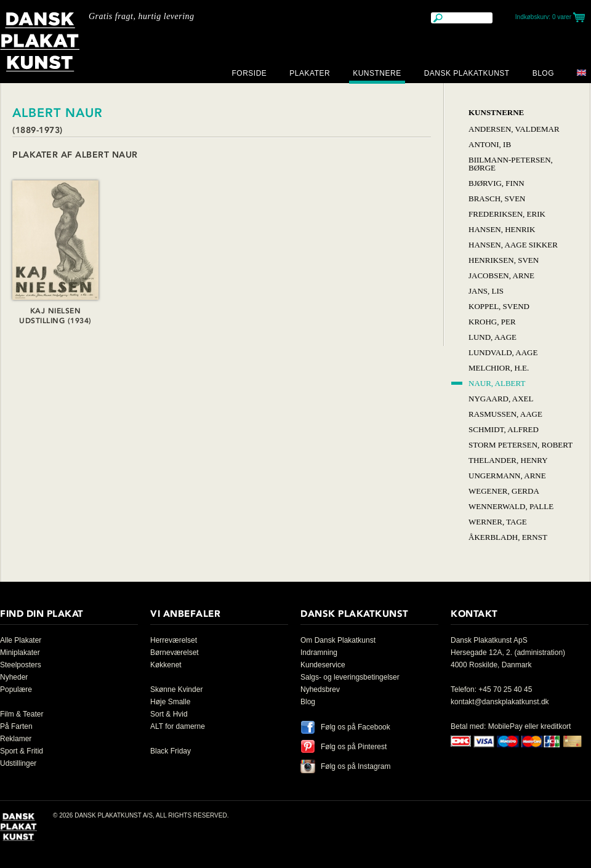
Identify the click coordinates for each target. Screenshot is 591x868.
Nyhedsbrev (320, 689)
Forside (249, 73)
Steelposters (21, 665)
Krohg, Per (492, 322)
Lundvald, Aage (503, 352)
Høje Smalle (170, 702)
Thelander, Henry (508, 460)
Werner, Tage (498, 522)
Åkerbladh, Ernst (508, 537)
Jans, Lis (486, 291)
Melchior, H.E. (499, 368)
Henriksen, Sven (504, 260)
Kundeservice (323, 665)
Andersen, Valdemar (514, 129)
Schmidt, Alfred (504, 429)
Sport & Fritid (22, 751)
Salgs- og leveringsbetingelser (350, 677)
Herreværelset (174, 640)
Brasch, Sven (497, 199)
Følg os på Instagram (356, 766)
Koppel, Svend (499, 306)
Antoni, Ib (490, 144)
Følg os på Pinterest (354, 747)
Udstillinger (18, 763)
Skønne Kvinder (176, 689)
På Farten (16, 726)
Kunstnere (377, 73)
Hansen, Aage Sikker (513, 245)
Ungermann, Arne (507, 476)
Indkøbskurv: (543, 17)
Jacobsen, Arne (501, 275)
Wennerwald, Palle (511, 506)
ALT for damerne (178, 726)
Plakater (310, 73)
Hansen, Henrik (502, 229)
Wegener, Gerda (504, 491)
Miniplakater (20, 653)
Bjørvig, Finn (497, 183)
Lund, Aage (492, 337)
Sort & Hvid (169, 714)
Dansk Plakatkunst (467, 73)
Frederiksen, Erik (507, 214)
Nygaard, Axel (501, 399)
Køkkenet (166, 665)
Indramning (319, 653)
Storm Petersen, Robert (521, 445)
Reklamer (16, 739)
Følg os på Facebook (356, 727)
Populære (16, 689)
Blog (543, 73)
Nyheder (14, 677)
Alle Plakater (21, 640)
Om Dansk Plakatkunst (338, 640)
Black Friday (171, 751)
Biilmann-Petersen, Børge (511, 164)
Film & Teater (22, 714)
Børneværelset (175, 653)
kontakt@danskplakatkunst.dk (500, 702)
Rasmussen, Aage (505, 414)
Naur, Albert (497, 383)
